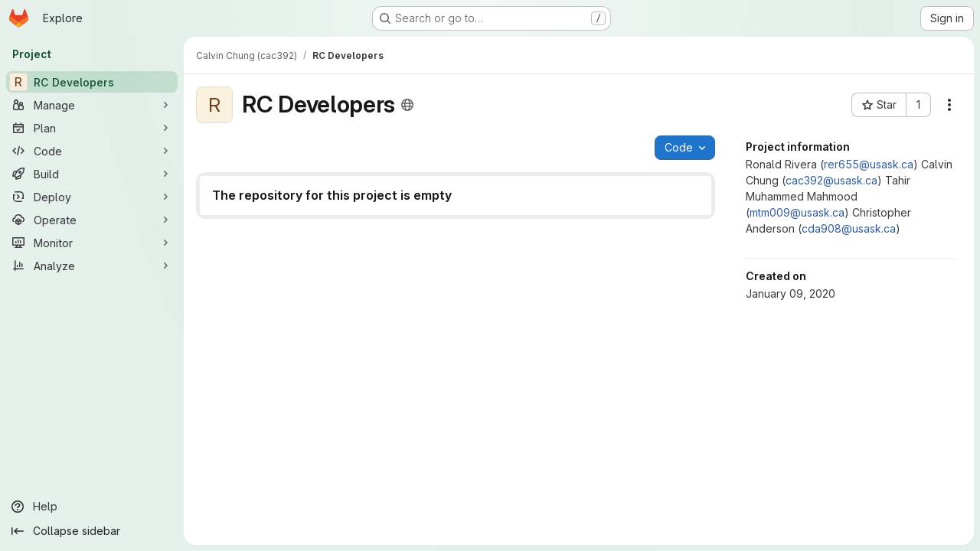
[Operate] (92, 220)
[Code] (92, 151)
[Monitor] (92, 243)
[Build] (92, 174)
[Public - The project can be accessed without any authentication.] (407, 105)
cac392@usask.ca (831, 180)
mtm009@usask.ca (797, 212)
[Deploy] (92, 197)
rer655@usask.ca (869, 164)
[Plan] (92, 128)
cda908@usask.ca (849, 228)
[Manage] (92, 105)
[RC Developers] (92, 82)
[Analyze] (92, 266)
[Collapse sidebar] (92, 531)
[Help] (92, 507)
